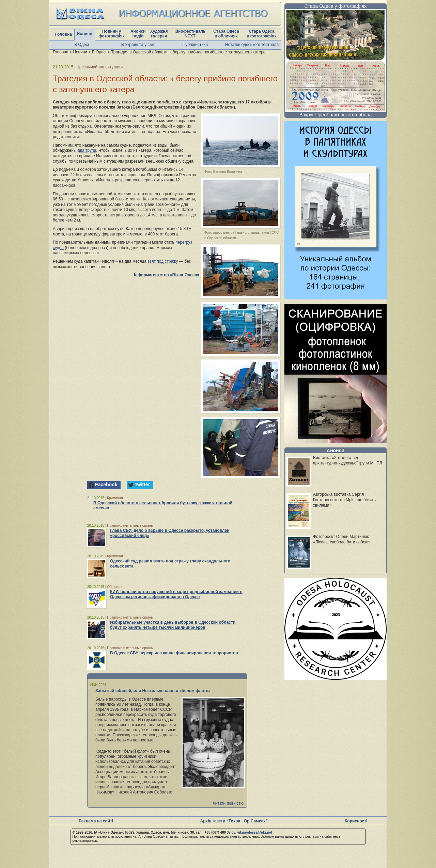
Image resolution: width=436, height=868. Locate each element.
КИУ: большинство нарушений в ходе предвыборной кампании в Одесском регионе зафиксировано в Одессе (176, 594)
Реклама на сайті (96, 821)
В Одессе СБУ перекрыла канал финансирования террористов (174, 653)
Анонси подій (138, 34)
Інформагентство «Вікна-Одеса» (167, 275)
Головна (64, 34)
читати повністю (228, 803)
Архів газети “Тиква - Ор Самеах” (234, 821)
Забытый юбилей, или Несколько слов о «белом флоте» (153, 691)
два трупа (87, 150)
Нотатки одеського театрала (252, 45)
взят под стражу (163, 261)
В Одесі (82, 45)
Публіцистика (195, 45)
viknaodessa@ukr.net (255, 832)
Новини (85, 34)
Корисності (356, 821)
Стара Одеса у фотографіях (336, 6)
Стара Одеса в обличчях (226, 34)
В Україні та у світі (138, 45)
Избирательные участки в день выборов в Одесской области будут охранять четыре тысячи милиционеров (173, 625)
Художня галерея (159, 34)
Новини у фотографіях (112, 34)
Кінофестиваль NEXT (190, 34)
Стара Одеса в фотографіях (262, 34)
